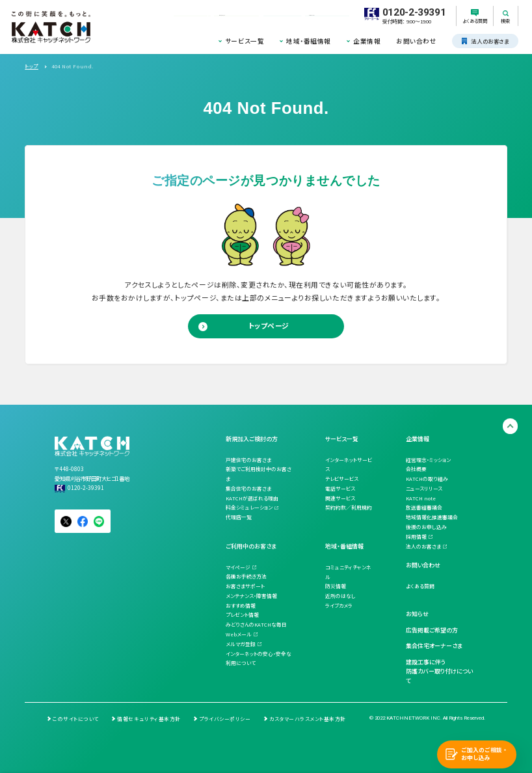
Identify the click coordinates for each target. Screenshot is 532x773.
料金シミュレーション (249, 507)
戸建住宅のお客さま (248, 460)
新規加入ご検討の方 (252, 439)
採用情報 (416, 536)
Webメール (239, 634)
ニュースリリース (424, 488)
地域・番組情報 (309, 41)
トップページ (269, 326)
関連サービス (340, 498)
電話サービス (340, 488)
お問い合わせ (416, 41)
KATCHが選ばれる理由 (252, 498)
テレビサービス (342, 479)
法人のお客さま (423, 546)
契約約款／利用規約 (349, 507)
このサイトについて (76, 719)
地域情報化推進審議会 (432, 517)
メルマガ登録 (241, 644)
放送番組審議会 (424, 507)
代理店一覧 (239, 517)
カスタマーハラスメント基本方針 (308, 719)
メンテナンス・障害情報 (251, 596)
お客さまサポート (245, 586)
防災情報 (336, 586)
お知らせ (417, 614)
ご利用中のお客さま (251, 546)
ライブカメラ (339, 605)
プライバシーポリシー (225, 719)
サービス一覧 (245, 41)
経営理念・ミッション (428, 460)
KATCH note (421, 498)
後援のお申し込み (426, 527)
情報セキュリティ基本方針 (149, 719)
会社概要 (416, 469)
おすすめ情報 (241, 605)
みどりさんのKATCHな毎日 (256, 624)
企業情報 (367, 41)
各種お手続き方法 (246, 576)
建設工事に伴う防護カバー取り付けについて (439, 672)
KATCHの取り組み (427, 479)
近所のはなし (340, 596)
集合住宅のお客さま (248, 488)
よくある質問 (420, 586)
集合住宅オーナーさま (434, 646)
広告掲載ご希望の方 (432, 630)
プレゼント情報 (242, 615)
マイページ (238, 567)
